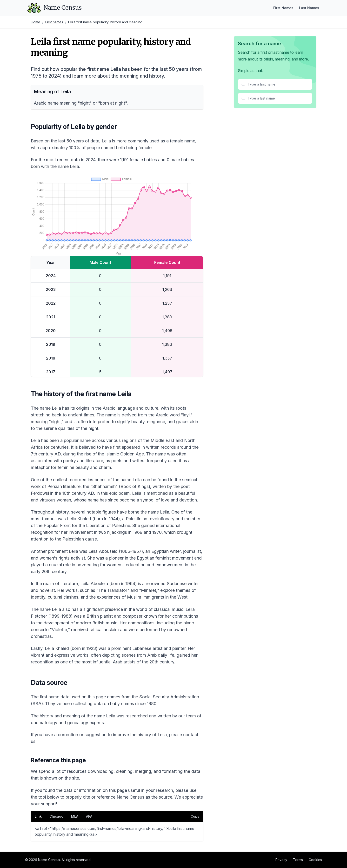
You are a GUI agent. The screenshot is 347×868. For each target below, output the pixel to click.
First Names (283, 8)
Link (38, 816)
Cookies (315, 860)
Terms (298, 860)
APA (89, 816)
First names (54, 22)
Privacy (281, 860)
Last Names (309, 8)
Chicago (56, 816)
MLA (75, 816)
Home (36, 22)
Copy (195, 816)
